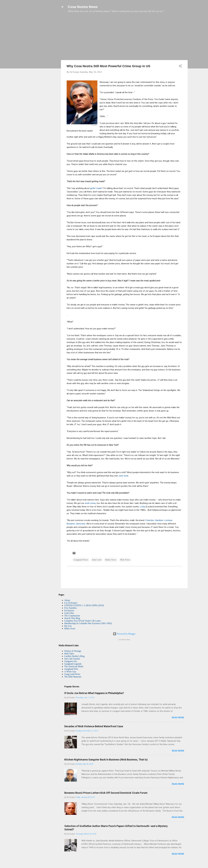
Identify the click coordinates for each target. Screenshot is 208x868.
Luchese (168, 520)
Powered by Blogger (124, 634)
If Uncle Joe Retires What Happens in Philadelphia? (94, 693)
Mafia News (111, 560)
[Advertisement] (124, 38)
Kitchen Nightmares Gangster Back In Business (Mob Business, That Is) (106, 760)
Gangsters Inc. (71, 661)
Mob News (125, 560)
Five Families (71, 608)
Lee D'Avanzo (71, 603)
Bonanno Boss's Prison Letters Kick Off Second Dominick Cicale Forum (106, 793)
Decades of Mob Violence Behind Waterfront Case (94, 726)
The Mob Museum (73, 677)
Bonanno (71, 524)
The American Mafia (74, 666)
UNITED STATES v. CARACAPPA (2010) (84, 605)
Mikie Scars (70, 628)
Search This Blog (72, 618)
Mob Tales (69, 654)
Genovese (81, 524)
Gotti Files (69, 613)
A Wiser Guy (70, 672)
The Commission (72, 616)
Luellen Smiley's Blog (74, 656)
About (67, 600)
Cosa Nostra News (83, 7)
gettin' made (96, 188)
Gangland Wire (71, 669)
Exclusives (69, 610)
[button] (180, 67)
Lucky (143, 507)
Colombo (150, 520)
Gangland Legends (73, 664)
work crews (90, 503)
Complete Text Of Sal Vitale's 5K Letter (83, 621)
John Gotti (123, 476)
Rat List (68, 626)
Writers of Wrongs (73, 651)
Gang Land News (72, 674)
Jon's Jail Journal (72, 659)
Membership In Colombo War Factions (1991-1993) (88, 623)
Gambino (159, 520)
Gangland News (81, 560)
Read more (178, 718)
